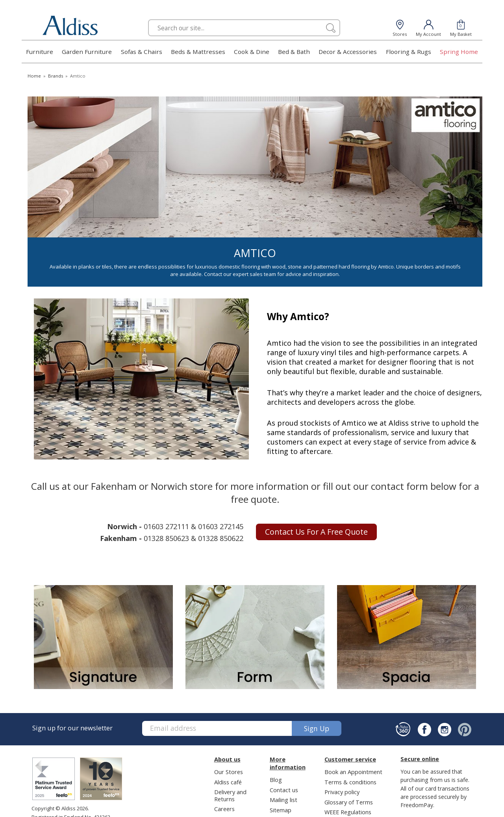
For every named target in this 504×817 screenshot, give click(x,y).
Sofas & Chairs (142, 52)
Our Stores (229, 772)
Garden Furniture (87, 52)
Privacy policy (342, 792)
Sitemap (281, 810)
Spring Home (459, 52)
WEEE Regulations (348, 812)
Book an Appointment (353, 772)
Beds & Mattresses (198, 52)
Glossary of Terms (349, 802)
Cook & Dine (252, 52)
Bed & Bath (294, 52)
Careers (224, 809)
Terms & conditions (350, 782)
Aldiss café (228, 782)
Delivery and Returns (230, 795)
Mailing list (283, 800)
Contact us (284, 790)
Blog (276, 780)
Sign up (317, 728)
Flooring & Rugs (409, 52)
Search (148, 19)
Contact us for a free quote (316, 532)
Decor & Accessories (348, 52)
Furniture (40, 52)
